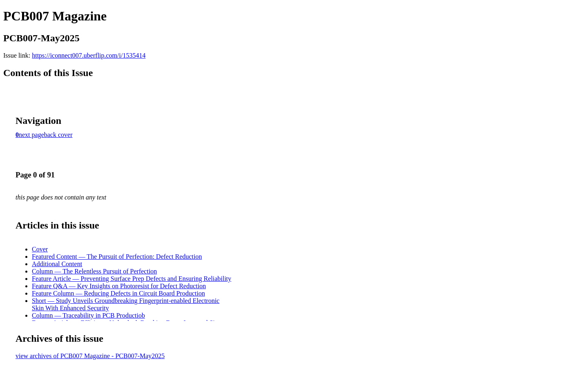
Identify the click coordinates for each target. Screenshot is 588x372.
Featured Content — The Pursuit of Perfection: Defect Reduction (117, 257)
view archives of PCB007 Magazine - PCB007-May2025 (90, 356)
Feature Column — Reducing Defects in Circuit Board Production (118, 293)
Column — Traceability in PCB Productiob (88, 315)
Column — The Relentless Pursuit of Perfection (94, 271)
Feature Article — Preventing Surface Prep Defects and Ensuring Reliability (131, 279)
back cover (58, 135)
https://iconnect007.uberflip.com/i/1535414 (89, 55)
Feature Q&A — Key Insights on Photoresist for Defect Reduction (119, 286)
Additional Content (57, 264)
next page (31, 135)
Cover (40, 249)
